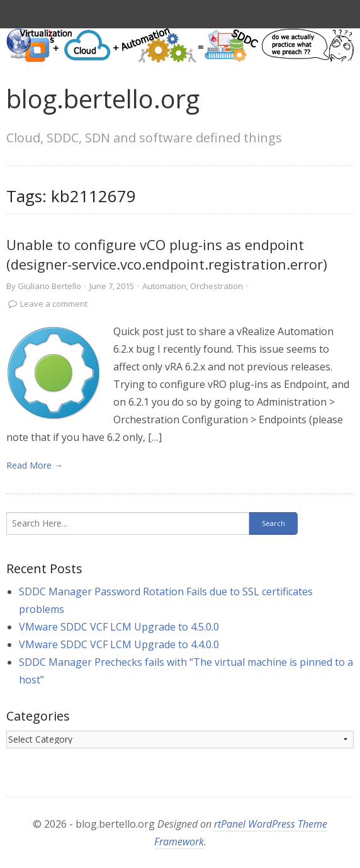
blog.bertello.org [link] (103, 99)
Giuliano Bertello (49, 286)
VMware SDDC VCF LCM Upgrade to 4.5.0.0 (119, 627)
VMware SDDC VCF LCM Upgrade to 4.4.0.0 (119, 644)
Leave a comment (54, 304)
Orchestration (217, 286)
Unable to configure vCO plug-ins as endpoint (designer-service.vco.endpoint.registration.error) (167, 254)
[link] (53, 373)
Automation (164, 286)
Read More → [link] (35, 465)
